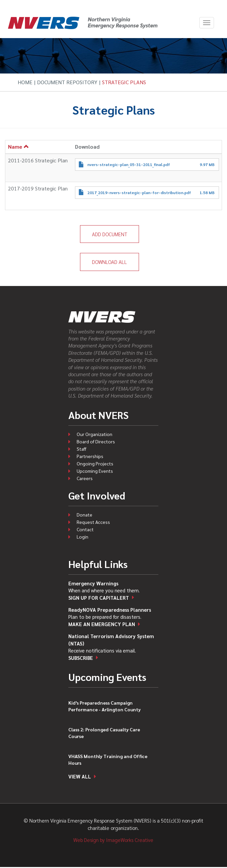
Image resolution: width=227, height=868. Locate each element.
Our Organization (94, 434)
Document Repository (67, 82)
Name (18, 147)
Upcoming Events (95, 471)
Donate (84, 515)
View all (80, 776)
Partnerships (90, 456)
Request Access (93, 522)
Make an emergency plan (102, 624)
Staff (81, 449)
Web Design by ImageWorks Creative (113, 840)
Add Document (109, 234)
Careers (85, 478)
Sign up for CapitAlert (99, 598)
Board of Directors (96, 441)
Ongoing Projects (95, 463)
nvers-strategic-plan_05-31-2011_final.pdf (129, 164)
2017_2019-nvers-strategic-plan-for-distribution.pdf (139, 192)
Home (25, 82)
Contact (85, 529)
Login (82, 537)
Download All (109, 262)
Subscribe (81, 658)
